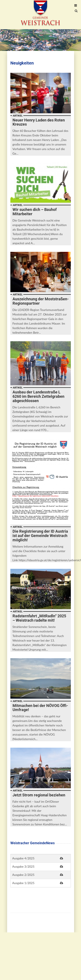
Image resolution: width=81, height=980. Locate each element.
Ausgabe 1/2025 (23, 883)
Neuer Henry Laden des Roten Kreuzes (39, 122)
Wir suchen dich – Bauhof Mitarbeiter (35, 212)
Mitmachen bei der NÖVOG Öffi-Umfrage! (40, 708)
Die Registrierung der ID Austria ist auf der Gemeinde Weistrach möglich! (40, 536)
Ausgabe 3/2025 (23, 866)
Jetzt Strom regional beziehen (39, 795)
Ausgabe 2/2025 (23, 875)
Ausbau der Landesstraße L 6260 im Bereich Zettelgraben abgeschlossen (38, 396)
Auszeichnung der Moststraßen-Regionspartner (41, 301)
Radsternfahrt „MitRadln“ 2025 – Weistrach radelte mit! (39, 618)
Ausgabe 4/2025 (23, 858)
